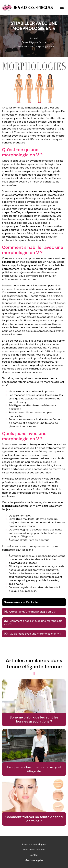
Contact (34, 855)
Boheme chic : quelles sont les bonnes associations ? (34, 719)
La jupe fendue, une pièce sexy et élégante (34, 769)
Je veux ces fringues (35, 844)
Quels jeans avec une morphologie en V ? (33, 634)
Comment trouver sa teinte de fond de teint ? (34, 819)
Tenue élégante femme (34, 42)
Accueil (34, 38)
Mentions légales (34, 860)
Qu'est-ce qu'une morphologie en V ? (30, 612)
